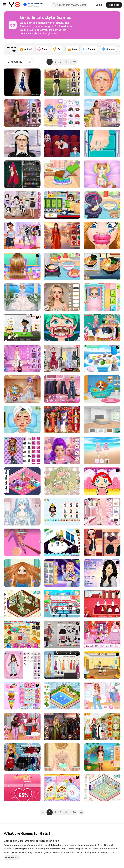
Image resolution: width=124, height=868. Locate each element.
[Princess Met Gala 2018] (102, 726)
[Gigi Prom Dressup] (62, 665)
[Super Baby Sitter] (102, 665)
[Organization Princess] (62, 481)
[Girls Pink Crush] (102, 696)
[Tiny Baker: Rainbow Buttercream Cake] (62, 174)
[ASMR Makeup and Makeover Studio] (22, 144)
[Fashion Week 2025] (102, 512)
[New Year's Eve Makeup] (62, 297)
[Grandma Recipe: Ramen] (102, 266)
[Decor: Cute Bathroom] (102, 788)
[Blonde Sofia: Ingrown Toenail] (102, 144)
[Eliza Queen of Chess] (102, 542)
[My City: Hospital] (62, 604)
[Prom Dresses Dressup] (22, 82)
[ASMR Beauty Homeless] (22, 420)
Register (114, 5)
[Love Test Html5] (22, 788)
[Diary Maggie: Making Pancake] (62, 266)
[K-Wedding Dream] (22, 389)
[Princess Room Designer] (102, 634)
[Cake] (72, 49)
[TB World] (62, 512)
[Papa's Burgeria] (22, 328)
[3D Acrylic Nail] (22, 542)
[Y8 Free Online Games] (14, 5)
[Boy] (57, 49)
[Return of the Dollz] (22, 665)
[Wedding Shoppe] (102, 604)
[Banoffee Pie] (102, 358)
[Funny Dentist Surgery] (62, 328)
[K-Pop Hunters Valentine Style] (22, 358)
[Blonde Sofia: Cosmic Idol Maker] (62, 573)
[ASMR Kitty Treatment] (102, 174)
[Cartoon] (90, 49)
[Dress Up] (22, 297)
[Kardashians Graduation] (62, 420)
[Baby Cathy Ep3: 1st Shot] (102, 297)
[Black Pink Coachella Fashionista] (62, 82)
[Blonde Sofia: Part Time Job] (62, 205)
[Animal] (26, 49)
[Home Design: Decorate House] (102, 420)
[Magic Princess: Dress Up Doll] (22, 512)
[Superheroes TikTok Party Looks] (22, 757)
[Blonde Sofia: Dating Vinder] (62, 144)
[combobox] (18, 62)
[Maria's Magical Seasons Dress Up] (62, 389)
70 (74, 62)
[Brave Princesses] (62, 726)
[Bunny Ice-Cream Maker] (22, 696)
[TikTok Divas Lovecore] (22, 726)
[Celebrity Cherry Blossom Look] (102, 113)
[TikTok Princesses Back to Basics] (102, 328)
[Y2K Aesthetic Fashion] (22, 113)
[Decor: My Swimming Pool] (62, 696)
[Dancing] (108, 49)
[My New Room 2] (62, 542)
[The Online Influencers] (62, 358)
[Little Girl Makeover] (102, 481)
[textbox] (18, 62)
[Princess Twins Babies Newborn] (62, 757)
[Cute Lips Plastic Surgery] (102, 236)
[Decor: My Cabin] (22, 604)
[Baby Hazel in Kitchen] (22, 634)
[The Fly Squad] (62, 634)
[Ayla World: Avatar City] (62, 113)
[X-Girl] (22, 174)
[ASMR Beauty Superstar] (102, 82)
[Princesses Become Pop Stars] (22, 236)
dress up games (42, 852)
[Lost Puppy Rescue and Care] (102, 389)
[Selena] (102, 573)
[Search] (54, 5)
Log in (99, 5)
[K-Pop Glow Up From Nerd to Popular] (62, 450)
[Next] (115, 48)
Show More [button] (10, 857)
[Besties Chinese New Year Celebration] (62, 236)
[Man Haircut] (22, 573)
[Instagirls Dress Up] (22, 205)
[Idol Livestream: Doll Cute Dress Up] (102, 450)
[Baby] (42, 49)
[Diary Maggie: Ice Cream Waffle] (102, 205)
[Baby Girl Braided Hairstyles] (22, 266)
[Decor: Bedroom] (22, 481)
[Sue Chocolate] (62, 788)
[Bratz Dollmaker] (22, 450)
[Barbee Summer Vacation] (102, 757)
